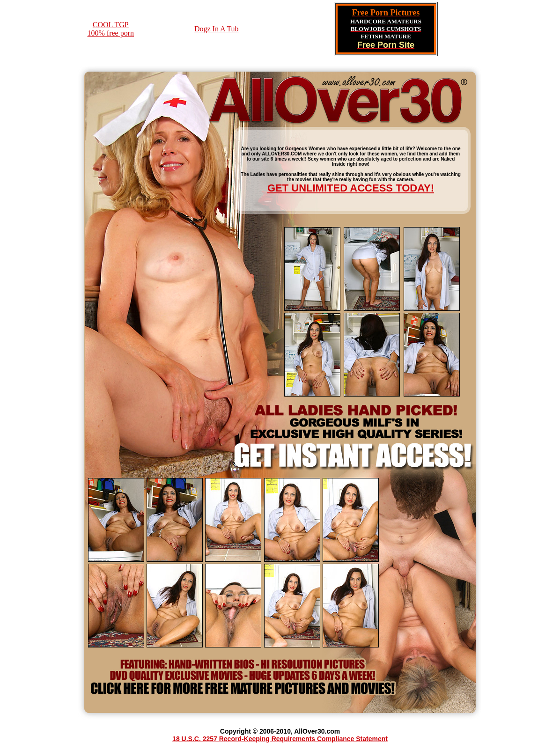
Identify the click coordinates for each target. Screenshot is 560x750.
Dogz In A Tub (217, 29)
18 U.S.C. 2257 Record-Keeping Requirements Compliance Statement (280, 739)
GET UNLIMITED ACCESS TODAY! (351, 188)
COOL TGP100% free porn (111, 29)
